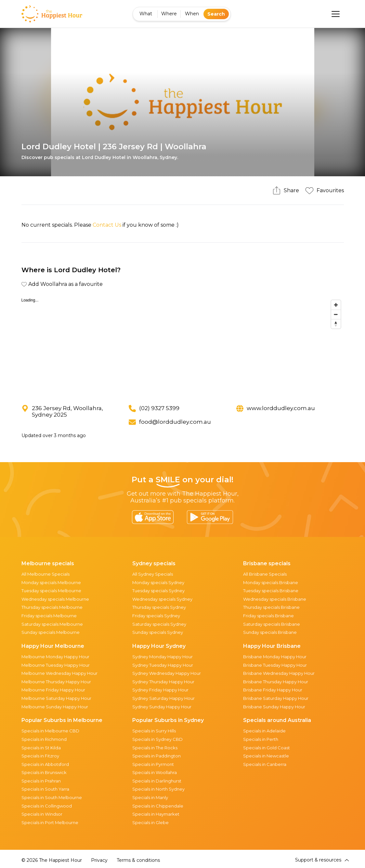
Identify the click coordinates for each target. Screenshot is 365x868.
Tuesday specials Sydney (158, 591)
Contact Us (107, 225)
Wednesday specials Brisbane (275, 599)
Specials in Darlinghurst (157, 781)
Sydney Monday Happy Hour (163, 657)
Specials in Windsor (42, 814)
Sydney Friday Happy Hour (160, 690)
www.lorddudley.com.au (281, 408)
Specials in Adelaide (264, 731)
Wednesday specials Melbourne (55, 599)
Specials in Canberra (265, 764)
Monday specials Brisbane (271, 582)
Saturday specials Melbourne (52, 624)
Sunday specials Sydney (158, 632)
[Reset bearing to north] (336, 324)
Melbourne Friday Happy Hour (53, 690)
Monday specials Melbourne (51, 582)
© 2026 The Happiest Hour (52, 860)
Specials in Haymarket (156, 814)
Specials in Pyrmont (153, 764)
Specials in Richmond (44, 739)
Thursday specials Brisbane (271, 607)
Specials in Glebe (150, 822)
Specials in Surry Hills (154, 731)
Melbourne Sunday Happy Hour (55, 707)
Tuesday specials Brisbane (271, 591)
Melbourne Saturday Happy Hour (56, 698)
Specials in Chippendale (158, 806)
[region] (183, 346)
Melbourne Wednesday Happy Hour (59, 673)
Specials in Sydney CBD (157, 739)
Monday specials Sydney (158, 582)
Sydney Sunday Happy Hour (162, 707)
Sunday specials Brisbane (270, 632)
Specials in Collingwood (47, 806)
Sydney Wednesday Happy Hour (167, 673)
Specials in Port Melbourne (50, 822)
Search (216, 14)
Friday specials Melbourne (49, 616)
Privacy (99, 860)
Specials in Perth (261, 739)
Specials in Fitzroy (40, 756)
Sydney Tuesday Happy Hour (163, 665)
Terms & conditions (138, 860)
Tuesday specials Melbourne (51, 591)
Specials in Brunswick (44, 772)
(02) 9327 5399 (159, 408)
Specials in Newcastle (266, 756)
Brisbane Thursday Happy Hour (276, 682)
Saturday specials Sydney (159, 624)
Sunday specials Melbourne (51, 632)
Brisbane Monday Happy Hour (275, 657)
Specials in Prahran (41, 781)
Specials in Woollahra (155, 772)
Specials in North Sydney (158, 789)
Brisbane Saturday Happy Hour (276, 698)
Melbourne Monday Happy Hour (55, 657)
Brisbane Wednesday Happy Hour (279, 673)
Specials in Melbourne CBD (50, 731)
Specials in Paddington (156, 756)
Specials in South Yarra (45, 789)
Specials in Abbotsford (45, 764)
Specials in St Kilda (41, 748)
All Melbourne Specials (46, 574)
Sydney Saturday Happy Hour (163, 698)
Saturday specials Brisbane (272, 624)
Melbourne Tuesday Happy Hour (56, 665)
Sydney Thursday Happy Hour (163, 682)
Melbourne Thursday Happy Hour (56, 682)
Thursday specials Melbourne (52, 607)
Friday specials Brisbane (268, 616)
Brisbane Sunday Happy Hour (274, 707)
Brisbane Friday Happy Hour (273, 690)
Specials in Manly (150, 797)
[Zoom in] (336, 305)
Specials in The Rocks (155, 748)
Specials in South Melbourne (52, 797)
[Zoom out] (336, 314)
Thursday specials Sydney (159, 607)
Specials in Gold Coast (267, 748)
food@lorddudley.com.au (175, 422)
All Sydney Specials (153, 574)
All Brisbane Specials (265, 574)
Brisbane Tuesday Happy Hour (275, 665)
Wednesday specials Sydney (162, 599)
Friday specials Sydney (156, 616)
